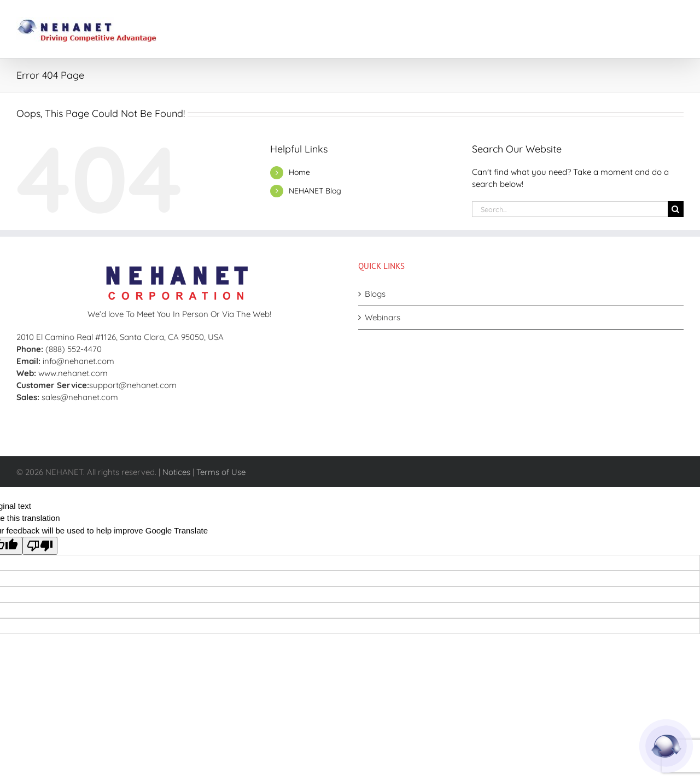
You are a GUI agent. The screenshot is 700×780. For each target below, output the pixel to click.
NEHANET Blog (315, 191)
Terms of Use (221, 472)
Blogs (375, 294)
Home (299, 172)
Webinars (383, 317)
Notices (176, 472)
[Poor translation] (40, 546)
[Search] (676, 209)
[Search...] (570, 209)
